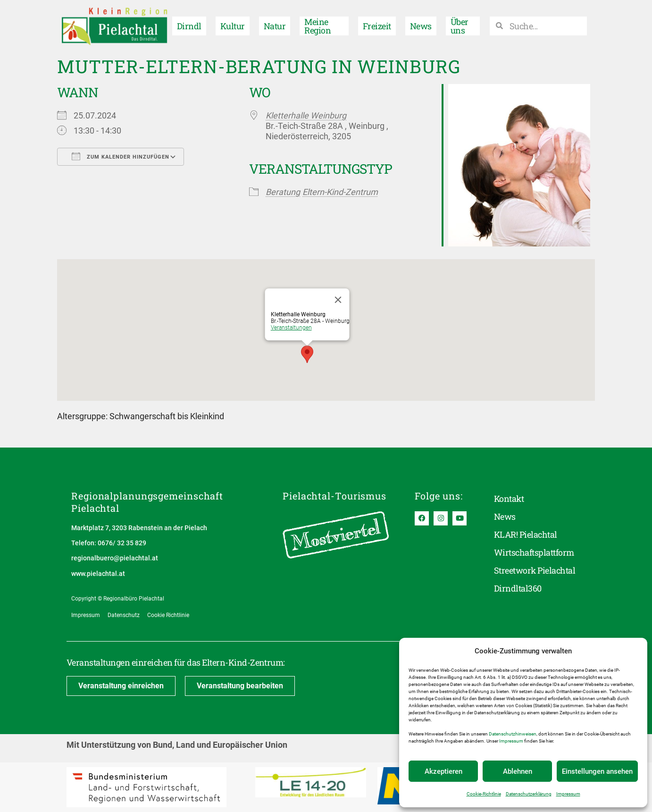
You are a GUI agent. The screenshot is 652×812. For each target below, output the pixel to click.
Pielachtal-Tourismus (334, 496)
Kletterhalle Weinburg (306, 115)
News (421, 26)
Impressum (511, 741)
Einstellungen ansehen (597, 771)
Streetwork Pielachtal (535, 570)
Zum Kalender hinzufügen (121, 156)
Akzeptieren (443, 771)
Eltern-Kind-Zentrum (340, 192)
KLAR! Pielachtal (526, 534)
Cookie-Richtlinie (484, 794)
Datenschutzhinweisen (513, 734)
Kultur (233, 26)
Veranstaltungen (291, 328)
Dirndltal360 (518, 588)
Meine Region (318, 26)
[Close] (338, 300)
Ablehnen (518, 771)
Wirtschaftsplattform (534, 552)
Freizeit (377, 26)
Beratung (283, 192)
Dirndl (189, 26)
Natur (275, 26)
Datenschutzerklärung (529, 794)
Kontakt (509, 499)
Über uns (460, 26)
